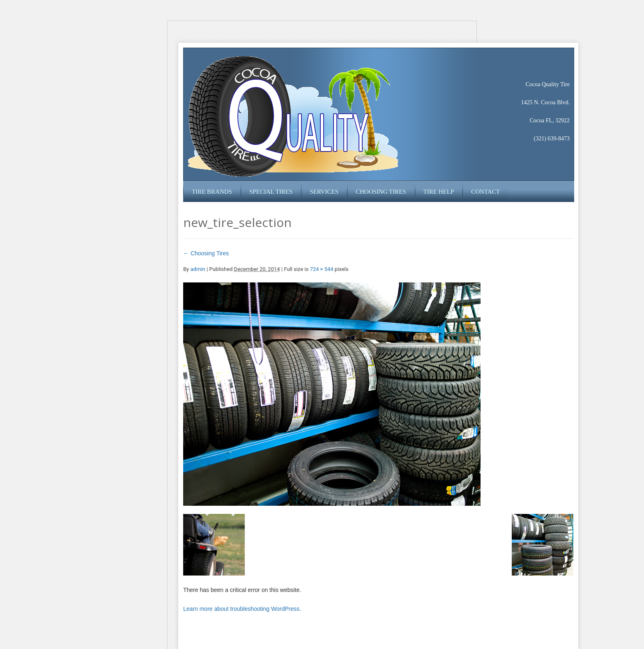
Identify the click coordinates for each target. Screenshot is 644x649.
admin (198, 269)
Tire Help (439, 192)
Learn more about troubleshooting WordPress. (242, 609)
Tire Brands (212, 192)
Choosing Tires (381, 192)
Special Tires (271, 192)
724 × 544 (321, 269)
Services (324, 192)
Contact (485, 192)
